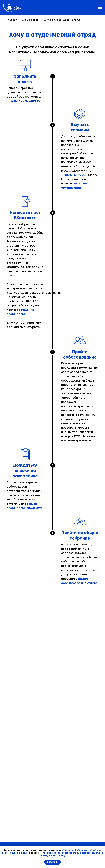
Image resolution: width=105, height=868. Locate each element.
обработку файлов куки (75, 850)
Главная (12, 20)
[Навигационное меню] (100, 8)
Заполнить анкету (25, 101)
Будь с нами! (30, 20)
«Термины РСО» (74, 175)
